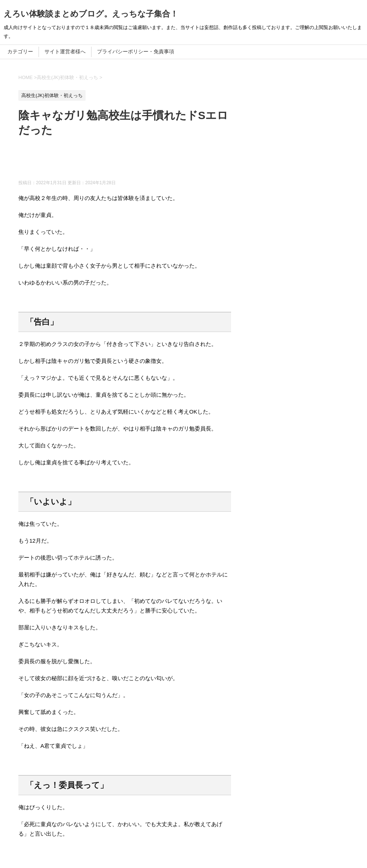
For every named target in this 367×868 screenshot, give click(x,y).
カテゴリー (20, 51)
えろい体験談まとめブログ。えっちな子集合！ (91, 14)
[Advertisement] (152, 161)
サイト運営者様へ (65, 51)
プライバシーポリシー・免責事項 (136, 51)
